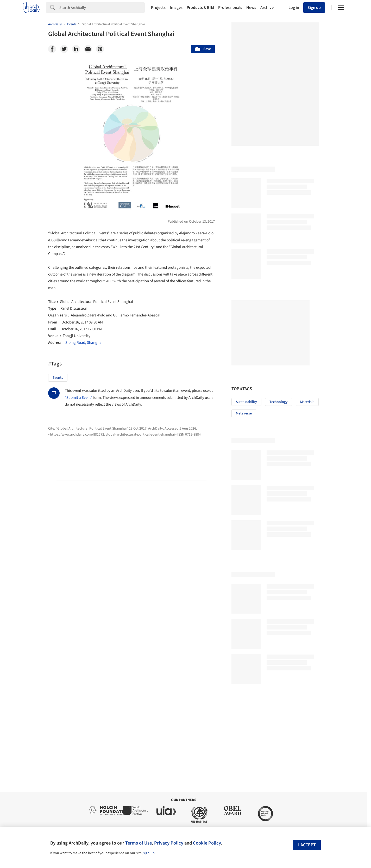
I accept (307, 845)
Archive (267, 8)
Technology (279, 402)
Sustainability (246, 402)
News (251, 8)
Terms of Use (139, 843)
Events (58, 378)
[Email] (88, 49)
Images (176, 8)
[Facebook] (52, 49)
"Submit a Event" (79, 398)
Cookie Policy (207, 843)
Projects (158, 8)
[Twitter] (64, 49)
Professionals (230, 8)
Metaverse (244, 413)
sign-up (149, 853)
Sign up (314, 8)
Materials (307, 402)
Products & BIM (200, 8)
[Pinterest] (100, 49)
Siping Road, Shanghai (84, 343)
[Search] (102, 8)
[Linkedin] (76, 49)
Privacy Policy (169, 843)
